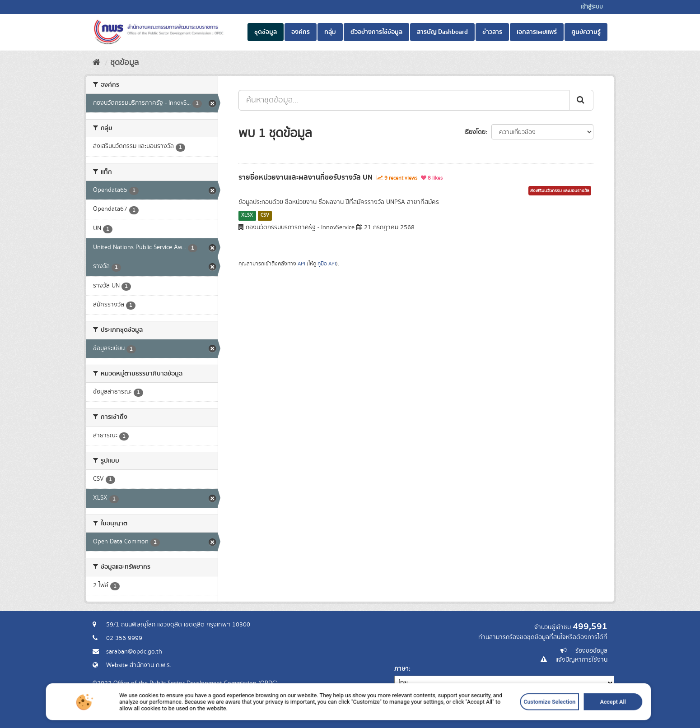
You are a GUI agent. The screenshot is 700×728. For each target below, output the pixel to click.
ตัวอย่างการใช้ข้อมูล (376, 32)
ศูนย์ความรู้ (586, 32)
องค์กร (301, 32)
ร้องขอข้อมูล (591, 651)
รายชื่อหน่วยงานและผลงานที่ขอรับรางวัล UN (306, 177)
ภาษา (401, 669)
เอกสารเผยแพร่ (537, 32)
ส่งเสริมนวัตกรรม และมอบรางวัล (560, 191)
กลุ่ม (330, 32)
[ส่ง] (581, 100)
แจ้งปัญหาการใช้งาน (581, 660)
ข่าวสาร (492, 32)
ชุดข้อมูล (266, 32)
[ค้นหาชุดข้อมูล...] (404, 100)
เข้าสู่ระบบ (592, 7)
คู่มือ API (327, 264)
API (301, 264)
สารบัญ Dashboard (442, 32)
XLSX (247, 215)
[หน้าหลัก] (96, 63)
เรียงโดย (475, 132)
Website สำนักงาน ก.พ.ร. (139, 665)
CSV (265, 215)
